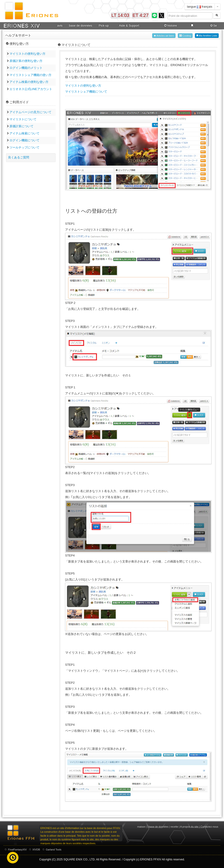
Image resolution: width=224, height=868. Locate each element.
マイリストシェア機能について (86, 92)
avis (60, 26)
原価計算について (21, 126)
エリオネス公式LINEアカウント (31, 89)
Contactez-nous (209, 827)
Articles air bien (164, 36)
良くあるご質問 (19, 157)
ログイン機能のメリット (26, 68)
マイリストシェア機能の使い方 (30, 75)
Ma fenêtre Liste (207, 36)
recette (174, 827)
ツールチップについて (24, 147)
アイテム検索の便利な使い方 (29, 82)
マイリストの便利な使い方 (27, 54)
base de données (81, 26)
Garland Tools (54, 850)
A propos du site (189, 827)
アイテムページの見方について (30, 112)
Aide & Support (129, 26)
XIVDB (36, 850)
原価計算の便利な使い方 (26, 61)
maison (141, 827)
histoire (170, 26)
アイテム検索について (24, 133)
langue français (200, 7)
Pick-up (104, 26)
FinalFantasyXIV (17, 850)
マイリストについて (23, 119)
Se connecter (213, 26)
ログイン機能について (24, 140)
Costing (185, 36)
